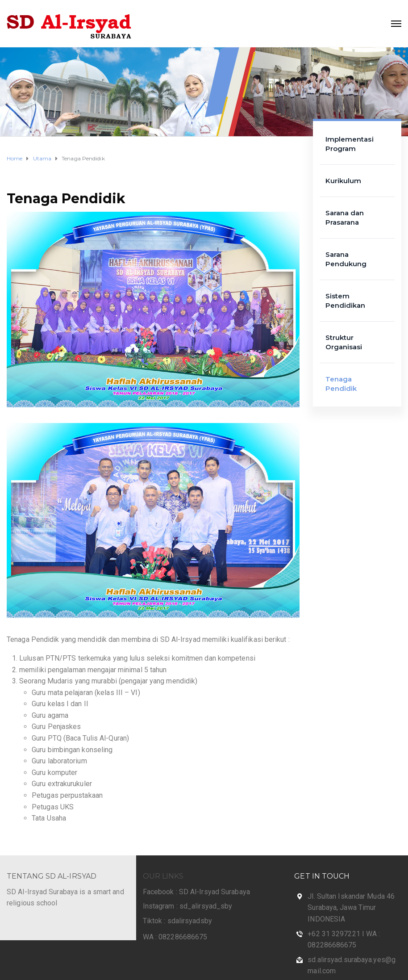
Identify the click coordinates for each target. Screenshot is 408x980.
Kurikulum (343, 181)
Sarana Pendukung (346, 259)
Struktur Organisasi (344, 342)
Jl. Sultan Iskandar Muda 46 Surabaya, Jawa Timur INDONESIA (351, 908)
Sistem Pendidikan (346, 301)
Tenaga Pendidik (66, 199)
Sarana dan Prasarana (345, 218)
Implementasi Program (350, 144)
